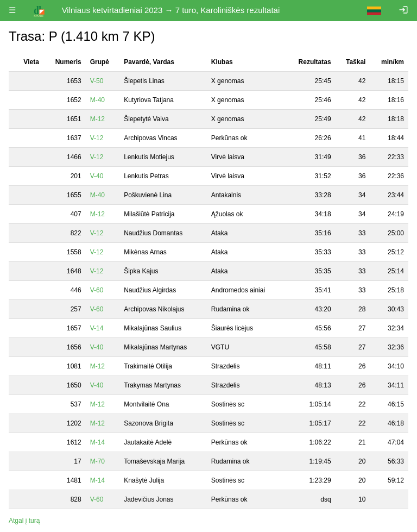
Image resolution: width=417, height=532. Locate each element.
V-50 (97, 81)
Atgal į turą (24, 521)
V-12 (97, 138)
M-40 (97, 100)
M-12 (97, 119)
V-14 (97, 328)
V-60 (97, 290)
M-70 (97, 461)
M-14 (97, 442)
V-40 (97, 176)
